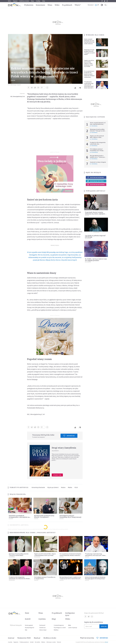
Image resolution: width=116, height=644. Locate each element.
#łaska (70, 487)
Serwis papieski (29, 625)
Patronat (59, 642)
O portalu (10, 642)
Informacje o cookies (51, 642)
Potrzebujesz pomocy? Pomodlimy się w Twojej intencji (70, 516)
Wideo (57, 5)
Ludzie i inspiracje (73, 628)
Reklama (43, 642)
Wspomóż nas (69, 436)
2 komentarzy (94, 126)
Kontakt (32, 642)
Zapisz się (104, 626)
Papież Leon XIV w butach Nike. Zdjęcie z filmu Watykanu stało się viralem (89, 63)
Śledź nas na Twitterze (95, 181)
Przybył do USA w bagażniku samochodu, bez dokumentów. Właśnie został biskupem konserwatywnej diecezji (20, 579)
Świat (27, 613)
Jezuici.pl (11, 638)
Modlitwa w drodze (24, 1)
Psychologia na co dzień (60, 628)
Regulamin (16, 642)
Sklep (44, 1)
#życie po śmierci (53, 487)
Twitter (105, 1)
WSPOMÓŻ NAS (102, 638)
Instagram (107, 1)
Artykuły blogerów (30, 628)
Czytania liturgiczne (59, 625)
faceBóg (38, 1)
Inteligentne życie (70, 614)
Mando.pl (37, 638)
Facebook (102, 1)
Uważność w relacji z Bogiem (98, 162)
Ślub (26, 630)
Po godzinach (67, 5)
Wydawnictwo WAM (24, 638)
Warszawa (90, 5)
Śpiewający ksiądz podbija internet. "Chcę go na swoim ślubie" (89, 52)
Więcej (77, 5)
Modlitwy (56, 630)
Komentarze (40, 5)
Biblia (9, 1)
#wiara (63, 487)
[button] (102, 5)
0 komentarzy (94, 132)
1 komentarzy (94, 164)
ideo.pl (106, 642)
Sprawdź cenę (57, 475)
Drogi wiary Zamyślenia (64, 448)
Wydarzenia (29, 5)
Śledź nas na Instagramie (96, 185)
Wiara (50, 5)
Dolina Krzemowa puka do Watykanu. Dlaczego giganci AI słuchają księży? (95, 578)
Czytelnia (42, 619)
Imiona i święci (43, 630)
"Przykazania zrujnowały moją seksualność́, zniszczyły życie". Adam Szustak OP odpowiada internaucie (89, 86)
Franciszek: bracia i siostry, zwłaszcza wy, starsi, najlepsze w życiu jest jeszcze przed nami (96, 214)
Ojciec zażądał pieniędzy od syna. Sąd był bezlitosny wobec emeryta (89, 41)
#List (76, 487)
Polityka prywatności (24, 642)
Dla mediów (37, 642)
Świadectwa (42, 628)
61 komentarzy (94, 152)
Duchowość (88, 239)
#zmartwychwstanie (38, 487)
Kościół (13, 80)
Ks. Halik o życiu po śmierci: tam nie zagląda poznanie (96, 260)
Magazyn (15, 1)
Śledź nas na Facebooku (96, 177)
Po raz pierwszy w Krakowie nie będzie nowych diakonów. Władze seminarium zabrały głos (89, 75)
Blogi (32, 1)
